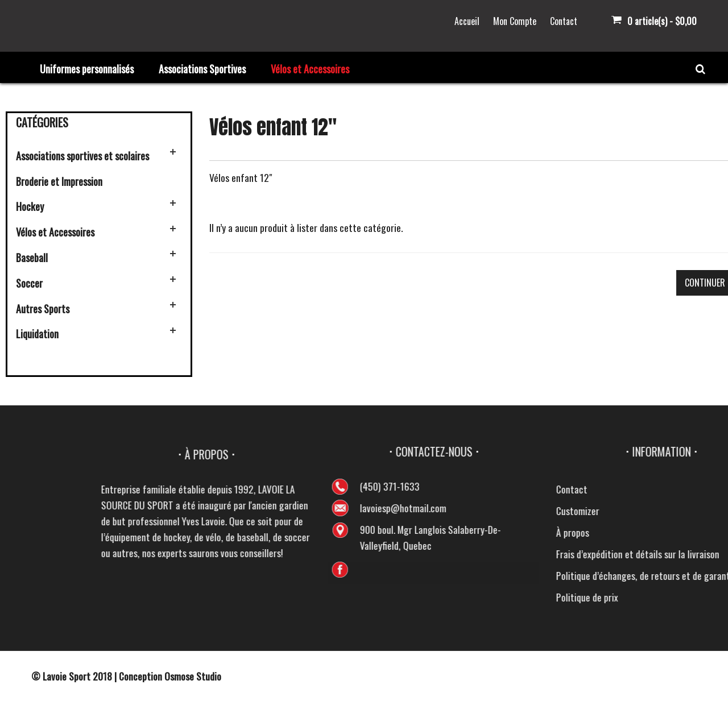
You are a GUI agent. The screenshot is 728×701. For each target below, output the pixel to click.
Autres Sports (43, 309)
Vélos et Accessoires (310, 69)
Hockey (30, 206)
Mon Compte (515, 21)
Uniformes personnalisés (87, 69)
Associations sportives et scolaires (82, 156)
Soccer (29, 283)
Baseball (32, 258)
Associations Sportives (202, 69)
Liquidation (37, 334)
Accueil (467, 21)
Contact (564, 21)
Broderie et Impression (59, 181)
